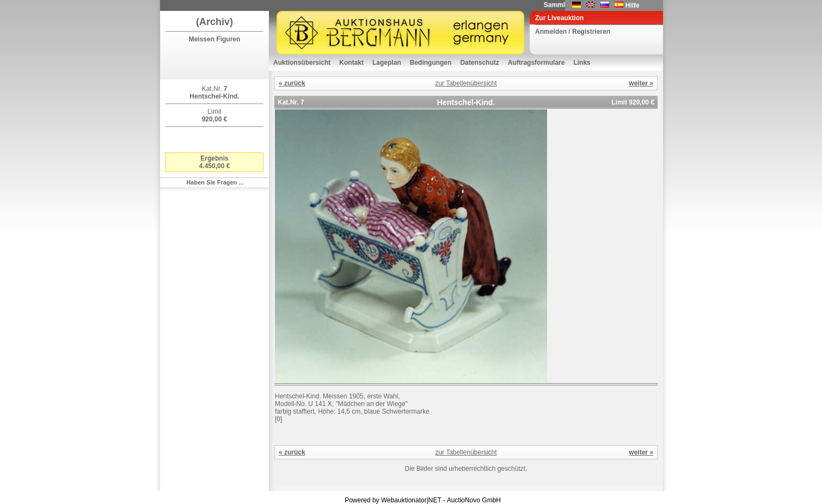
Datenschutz (479, 63)
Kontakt (351, 63)
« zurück (292, 83)
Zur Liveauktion (559, 18)
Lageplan (387, 63)
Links (582, 63)
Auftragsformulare (536, 63)
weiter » (641, 83)
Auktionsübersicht (302, 63)
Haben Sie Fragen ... (215, 182)
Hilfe (633, 5)
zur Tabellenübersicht (466, 83)
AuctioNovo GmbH (474, 500)
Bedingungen (431, 63)
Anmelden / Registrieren (573, 32)
